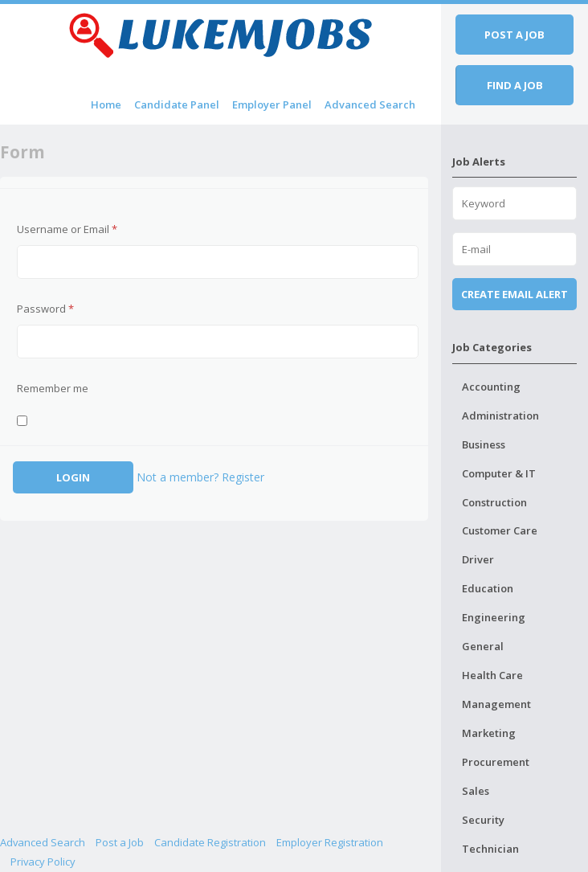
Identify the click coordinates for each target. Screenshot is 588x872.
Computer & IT (499, 473)
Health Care (492, 675)
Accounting (491, 387)
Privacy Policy (43, 862)
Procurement (496, 762)
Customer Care (500, 530)
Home (106, 104)
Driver (478, 559)
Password (45, 309)
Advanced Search (370, 104)
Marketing (489, 733)
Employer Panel (272, 104)
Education (488, 588)
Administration (500, 416)
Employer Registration (330, 842)
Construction (494, 502)
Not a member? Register (200, 477)
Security (483, 820)
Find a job (515, 85)
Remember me (53, 388)
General (483, 646)
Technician (490, 849)
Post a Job (120, 842)
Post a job (514, 35)
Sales (476, 791)
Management (496, 704)
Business (484, 444)
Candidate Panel (177, 104)
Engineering (494, 617)
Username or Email (67, 229)
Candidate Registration (210, 842)
